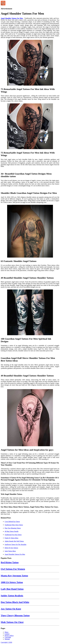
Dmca (6, 632)
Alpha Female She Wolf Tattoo (14, 541)
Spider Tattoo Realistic (12, 596)
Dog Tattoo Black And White (15, 602)
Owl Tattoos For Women (13, 569)
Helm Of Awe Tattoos (11, 548)
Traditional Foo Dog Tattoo (13, 535)
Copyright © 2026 (6, 642)
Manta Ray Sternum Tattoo (14, 576)
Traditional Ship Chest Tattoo (14, 525)
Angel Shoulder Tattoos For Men (12, 18)
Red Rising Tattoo (10, 562)
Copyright (8, 637)
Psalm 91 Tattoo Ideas (11, 538)
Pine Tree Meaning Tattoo (13, 528)
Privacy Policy (9, 636)
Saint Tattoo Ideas (10, 551)
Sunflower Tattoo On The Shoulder (16, 544)
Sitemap (7, 639)
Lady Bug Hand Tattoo (12, 589)
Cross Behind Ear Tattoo (12, 522)
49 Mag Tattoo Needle (12, 531)
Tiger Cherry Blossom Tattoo (15, 615)
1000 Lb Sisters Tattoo (12, 582)
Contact (7, 634)
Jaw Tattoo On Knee (11, 609)
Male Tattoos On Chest (12, 622)
